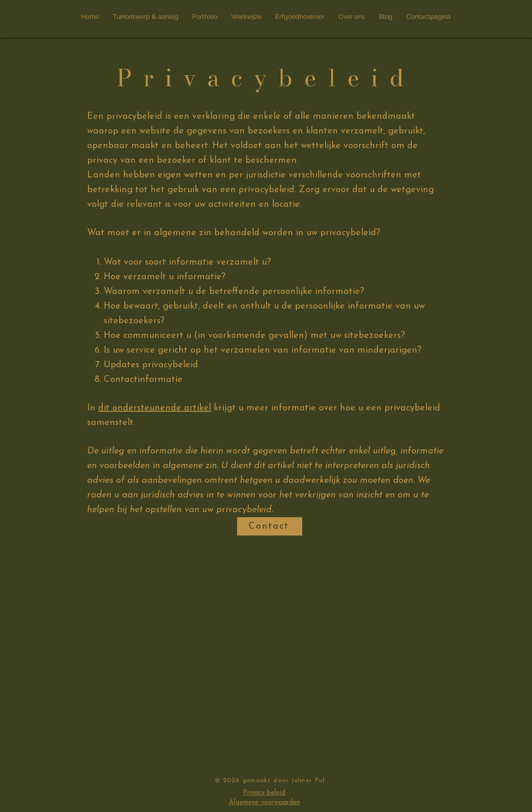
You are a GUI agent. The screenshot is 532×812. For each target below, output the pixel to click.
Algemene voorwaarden (264, 803)
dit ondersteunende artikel (155, 408)
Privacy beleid (264, 793)
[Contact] (270, 526)
